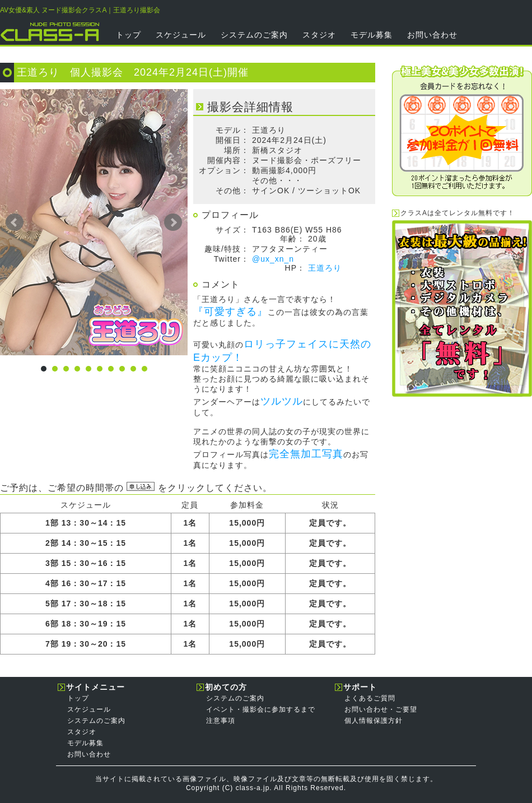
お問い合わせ (432, 35)
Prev (15, 222)
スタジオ (319, 35)
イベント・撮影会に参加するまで (261, 709)
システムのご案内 (254, 35)
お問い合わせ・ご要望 (381, 709)
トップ (129, 35)
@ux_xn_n (273, 259)
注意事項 (221, 721)
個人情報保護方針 (374, 721)
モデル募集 (372, 35)
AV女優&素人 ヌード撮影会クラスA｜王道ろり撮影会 (80, 10)
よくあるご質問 (370, 698)
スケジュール (181, 35)
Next (173, 222)
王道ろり (325, 268)
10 (144, 369)
